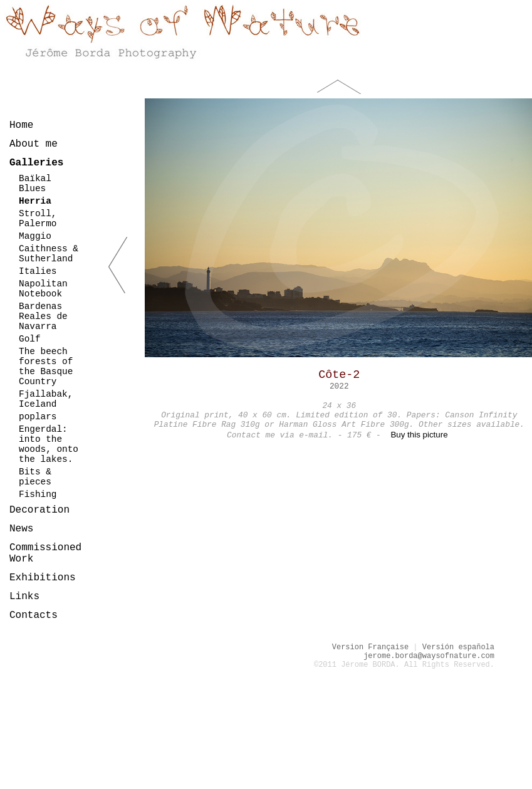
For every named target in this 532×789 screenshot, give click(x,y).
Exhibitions (43, 578)
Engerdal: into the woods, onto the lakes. (49, 444)
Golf (30, 339)
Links (24, 597)
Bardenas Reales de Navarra (43, 316)
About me (34, 144)
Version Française (370, 647)
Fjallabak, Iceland (46, 399)
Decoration (39, 510)
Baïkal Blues (35, 184)
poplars (38, 417)
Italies (38, 271)
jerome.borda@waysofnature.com (429, 656)
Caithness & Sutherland (49, 254)
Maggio (35, 236)
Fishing (38, 494)
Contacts (34, 615)
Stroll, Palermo (38, 219)
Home (21, 125)
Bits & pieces (35, 477)
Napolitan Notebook (43, 289)
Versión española (458, 647)
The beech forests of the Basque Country (46, 367)
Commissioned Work (45, 553)
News (21, 529)
